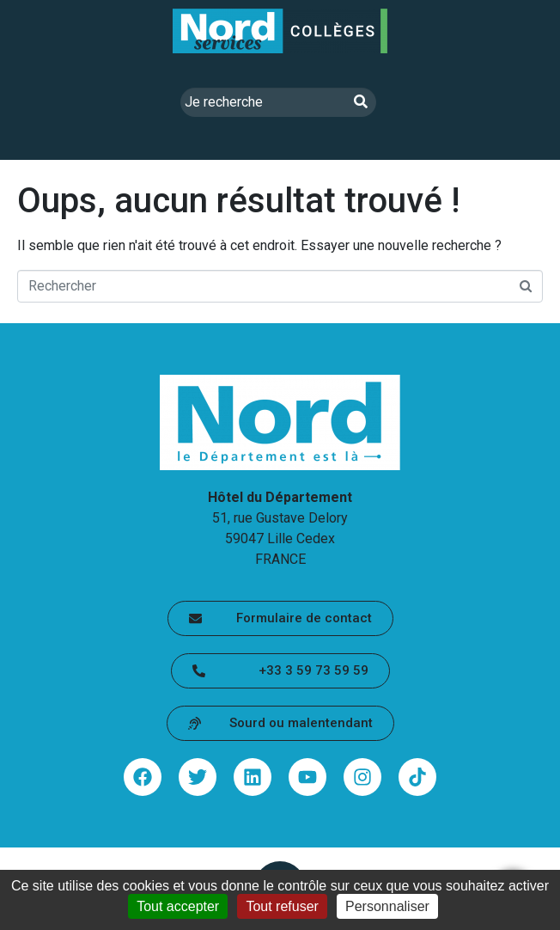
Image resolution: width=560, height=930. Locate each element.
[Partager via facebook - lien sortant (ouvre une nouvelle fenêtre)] (143, 777)
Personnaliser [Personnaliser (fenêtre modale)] (387, 906)
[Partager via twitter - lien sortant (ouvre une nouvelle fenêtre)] (198, 777)
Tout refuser (282, 906)
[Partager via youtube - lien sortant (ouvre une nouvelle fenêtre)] (307, 777)
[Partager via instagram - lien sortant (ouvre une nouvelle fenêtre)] (362, 777)
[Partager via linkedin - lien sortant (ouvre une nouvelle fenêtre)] (253, 777)
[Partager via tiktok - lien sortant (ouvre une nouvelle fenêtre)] (417, 777)
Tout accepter (178, 906)
